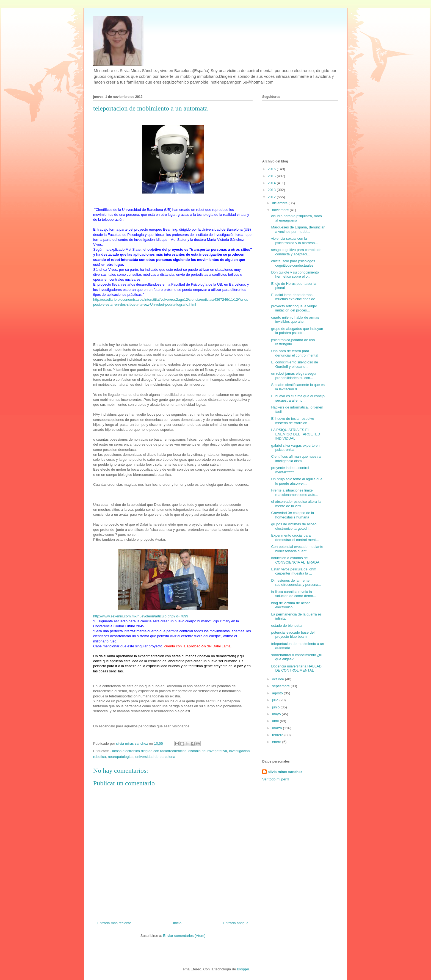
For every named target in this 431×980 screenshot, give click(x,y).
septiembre (281, 686)
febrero (278, 735)
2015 (272, 176)
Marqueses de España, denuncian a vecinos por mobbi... (298, 229)
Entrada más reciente (114, 923)
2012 (272, 197)
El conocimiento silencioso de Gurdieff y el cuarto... (295, 364)
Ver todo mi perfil (276, 779)
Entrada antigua (236, 923)
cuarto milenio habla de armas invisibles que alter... (295, 320)
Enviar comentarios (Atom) (184, 936)
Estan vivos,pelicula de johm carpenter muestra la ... (294, 571)
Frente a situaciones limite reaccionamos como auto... (295, 492)
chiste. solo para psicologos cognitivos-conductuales (293, 263)
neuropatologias (121, 757)
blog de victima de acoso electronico (291, 605)
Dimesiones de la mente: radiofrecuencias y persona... (296, 583)
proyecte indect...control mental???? (290, 470)
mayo (277, 714)
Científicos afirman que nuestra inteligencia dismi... (296, 459)
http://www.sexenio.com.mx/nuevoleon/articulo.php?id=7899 (141, 616)
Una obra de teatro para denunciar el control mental (295, 353)
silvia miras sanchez (285, 772)
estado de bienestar (287, 626)
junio (276, 707)
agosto (278, 693)
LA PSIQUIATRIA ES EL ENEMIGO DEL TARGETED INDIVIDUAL (295, 434)
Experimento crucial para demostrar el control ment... (295, 538)
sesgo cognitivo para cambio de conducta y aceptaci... (296, 252)
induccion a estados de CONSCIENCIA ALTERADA (295, 560)
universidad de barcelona (155, 757)
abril (276, 721)
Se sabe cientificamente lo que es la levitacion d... (298, 387)
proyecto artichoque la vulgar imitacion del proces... (294, 308)
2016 (272, 169)
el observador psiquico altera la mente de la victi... (296, 504)
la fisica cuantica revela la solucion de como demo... (293, 594)
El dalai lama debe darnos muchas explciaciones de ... (295, 297)
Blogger (243, 969)
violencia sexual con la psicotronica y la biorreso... (294, 241)
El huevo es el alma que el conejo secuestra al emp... (298, 398)
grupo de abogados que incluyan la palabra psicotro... (297, 331)
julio (276, 700)
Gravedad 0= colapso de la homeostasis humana (292, 515)
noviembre (281, 210)
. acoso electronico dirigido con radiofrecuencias (148, 751)
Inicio (177, 923)
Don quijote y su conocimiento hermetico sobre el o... (295, 274)
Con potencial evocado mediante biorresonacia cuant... (297, 549)
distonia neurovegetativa (208, 751)
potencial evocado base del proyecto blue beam (293, 635)
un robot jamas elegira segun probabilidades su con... (294, 376)
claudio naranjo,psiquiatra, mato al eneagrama (296, 218)
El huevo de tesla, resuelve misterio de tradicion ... (292, 421)
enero (277, 742)
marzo (278, 728)
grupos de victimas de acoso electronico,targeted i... (294, 526)
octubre (279, 679)
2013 (272, 190)
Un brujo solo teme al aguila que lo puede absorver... (297, 481)
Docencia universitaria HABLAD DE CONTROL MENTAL (296, 668)
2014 (272, 183)
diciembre (280, 203)
